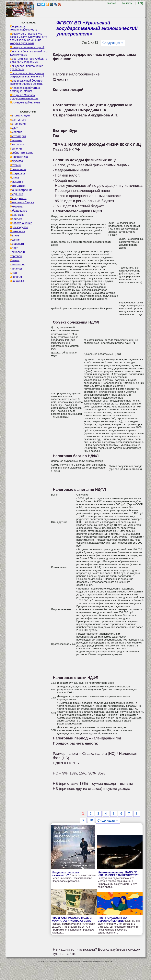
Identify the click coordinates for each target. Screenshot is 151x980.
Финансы (16, 269)
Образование (19, 211)
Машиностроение (21, 190)
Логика (14, 178)
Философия (18, 264)
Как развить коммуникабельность (23, 28)
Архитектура (18, 120)
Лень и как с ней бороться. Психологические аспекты (27, 82)
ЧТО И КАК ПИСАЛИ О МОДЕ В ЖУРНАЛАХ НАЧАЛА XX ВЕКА (72, 919)
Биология (16, 132)
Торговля (16, 256)
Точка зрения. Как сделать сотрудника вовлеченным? (27, 75)
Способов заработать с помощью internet (25, 89)
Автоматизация (20, 115)
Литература (17, 173)
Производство (19, 227)
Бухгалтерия (18, 136)
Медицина (17, 194)
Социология (18, 244)
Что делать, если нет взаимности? (65, 874)
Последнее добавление (25, 102)
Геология (16, 149)
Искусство (17, 161)
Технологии (17, 252)
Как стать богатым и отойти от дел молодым (29, 53)
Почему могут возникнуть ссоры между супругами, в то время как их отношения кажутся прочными (29, 38)
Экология (16, 277)
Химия (14, 273)
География (17, 144)
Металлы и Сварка (22, 202)
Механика (16, 206)
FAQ (141, 3)
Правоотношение (21, 223)
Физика (15, 260)
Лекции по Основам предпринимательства (24, 97)
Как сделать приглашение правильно (27, 68)
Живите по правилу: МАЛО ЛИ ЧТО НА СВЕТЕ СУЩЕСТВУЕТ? (118, 874)
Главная (111, 3)
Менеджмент (18, 198)
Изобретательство (22, 153)
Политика (16, 219)
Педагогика (17, 215)
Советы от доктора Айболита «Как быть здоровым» (29, 60)
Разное (15, 235)
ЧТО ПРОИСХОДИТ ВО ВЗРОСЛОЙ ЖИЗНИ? (112, 919)
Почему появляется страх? (27, 47)
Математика (18, 186)
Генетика (16, 140)
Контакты (127, 3)
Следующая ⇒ (113, 43)
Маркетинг (17, 182)
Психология (17, 231)
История (15, 165)
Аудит (14, 128)
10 (91, 820)
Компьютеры (18, 169)
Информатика (19, 157)
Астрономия (18, 124)
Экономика (17, 281)
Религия (15, 240)
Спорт (14, 248)
